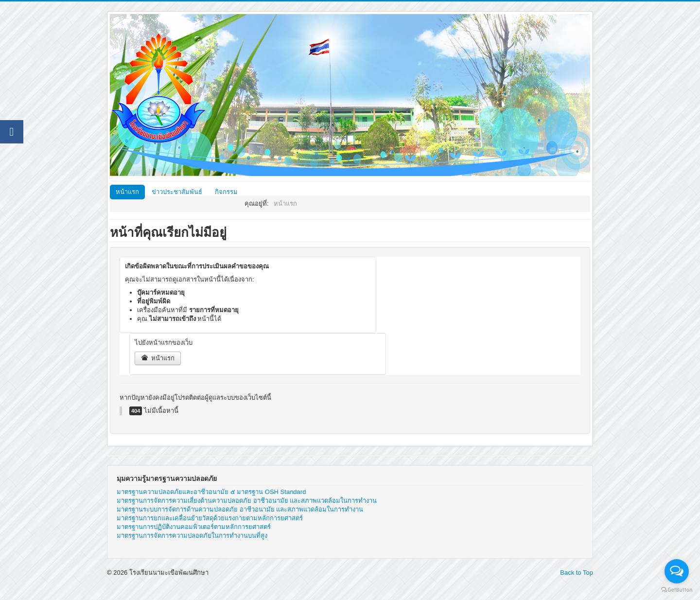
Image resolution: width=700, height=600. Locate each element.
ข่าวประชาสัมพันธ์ (177, 192)
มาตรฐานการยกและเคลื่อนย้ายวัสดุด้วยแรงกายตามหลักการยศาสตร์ (210, 518)
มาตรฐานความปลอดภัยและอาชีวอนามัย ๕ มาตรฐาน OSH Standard (211, 492)
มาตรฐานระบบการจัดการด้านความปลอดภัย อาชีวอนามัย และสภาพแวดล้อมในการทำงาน (240, 509)
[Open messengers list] (677, 571)
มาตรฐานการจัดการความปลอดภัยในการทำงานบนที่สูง (192, 536)
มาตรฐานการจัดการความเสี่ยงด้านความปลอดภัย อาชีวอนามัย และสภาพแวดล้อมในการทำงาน (247, 501)
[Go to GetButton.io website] (677, 590)
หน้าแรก (127, 192)
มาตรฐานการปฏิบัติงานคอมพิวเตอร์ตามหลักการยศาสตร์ (194, 527)
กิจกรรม (226, 192)
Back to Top (577, 573)
